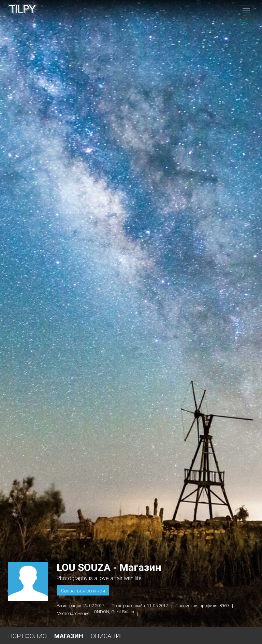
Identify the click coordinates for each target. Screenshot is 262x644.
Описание (107, 636)
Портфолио (27, 636)
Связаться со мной (83, 591)
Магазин (69, 636)
